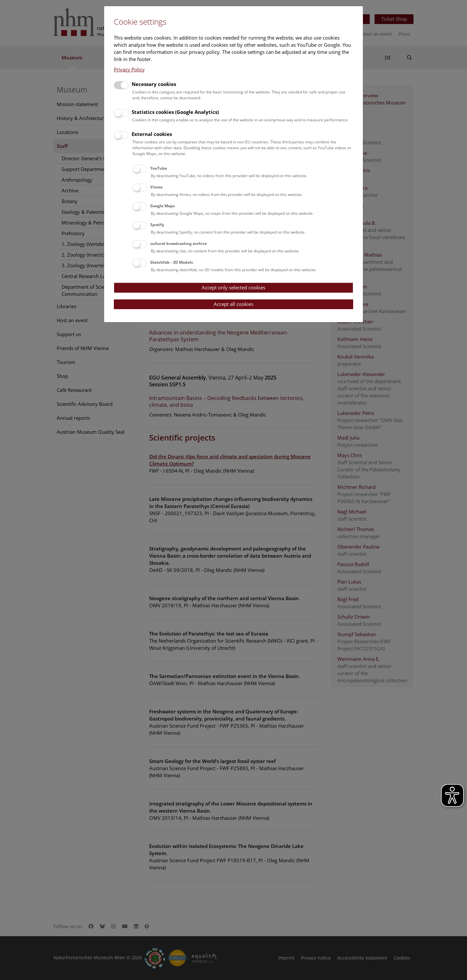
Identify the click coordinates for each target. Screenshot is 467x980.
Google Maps (162, 206)
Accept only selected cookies (233, 287)
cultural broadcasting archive (179, 243)
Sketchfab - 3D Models (172, 262)
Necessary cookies (154, 84)
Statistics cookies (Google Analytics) (175, 112)
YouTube (159, 168)
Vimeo (156, 187)
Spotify (157, 225)
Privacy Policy (129, 69)
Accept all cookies (233, 304)
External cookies (152, 134)
